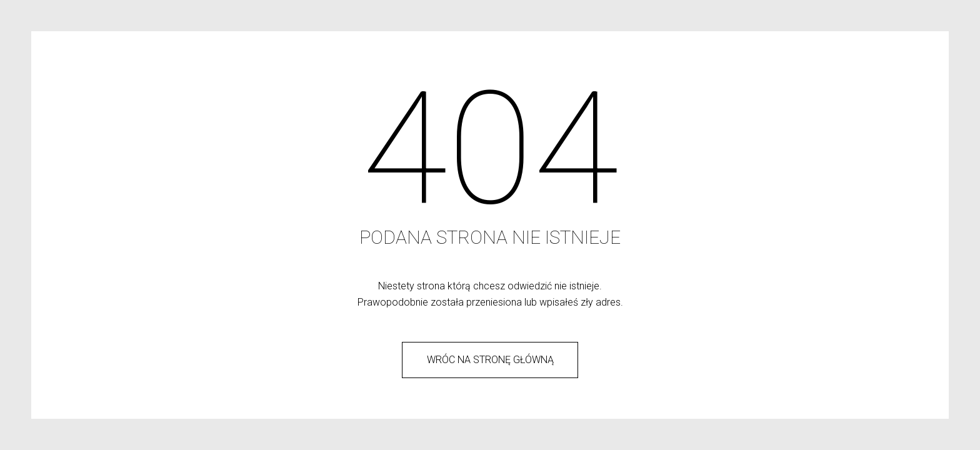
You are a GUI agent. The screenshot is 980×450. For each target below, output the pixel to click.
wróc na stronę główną (490, 360)
